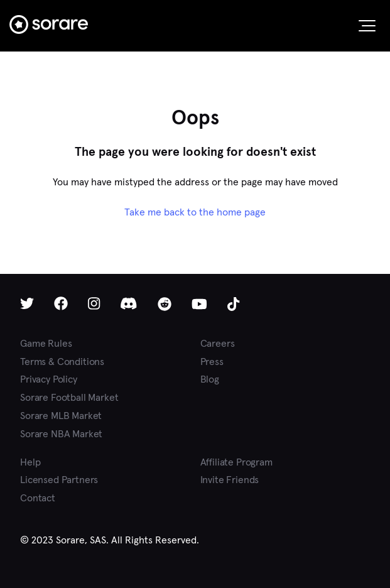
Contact (38, 498)
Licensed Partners (59, 480)
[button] (367, 26)
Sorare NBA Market (61, 434)
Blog (210, 379)
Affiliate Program (236, 462)
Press (212, 362)
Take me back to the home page (195, 212)
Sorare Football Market (69, 397)
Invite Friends (230, 480)
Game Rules (46, 343)
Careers (218, 343)
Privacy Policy (49, 379)
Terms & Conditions (62, 362)
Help (30, 462)
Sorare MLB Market (61, 416)
